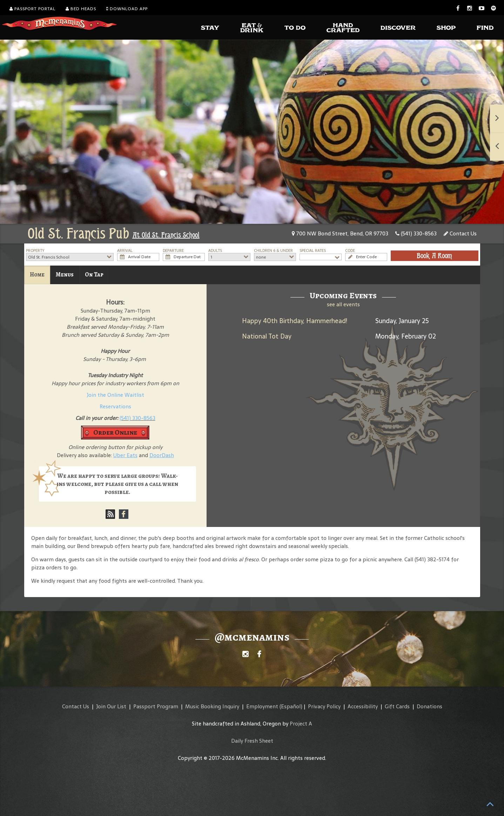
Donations (429, 706)
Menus (65, 275)
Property (35, 251)
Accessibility (363, 706)
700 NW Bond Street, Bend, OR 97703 (340, 233)
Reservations (115, 406)
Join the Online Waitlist (115, 395)
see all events (343, 304)
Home (37, 275)
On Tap (94, 275)
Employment (262, 706)
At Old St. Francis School (166, 235)
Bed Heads (81, 9)
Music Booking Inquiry (212, 706)
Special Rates (313, 251)
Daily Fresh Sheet (252, 741)
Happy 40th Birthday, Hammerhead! (295, 321)
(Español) (291, 706)
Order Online (115, 432)
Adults (215, 251)
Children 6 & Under (273, 251)
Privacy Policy (324, 706)
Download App (127, 9)
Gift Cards (397, 706)
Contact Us (460, 233)
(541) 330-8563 (416, 233)
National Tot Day (267, 336)
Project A (301, 724)
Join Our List (111, 706)
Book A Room (434, 256)
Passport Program (156, 706)
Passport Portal (32, 9)
